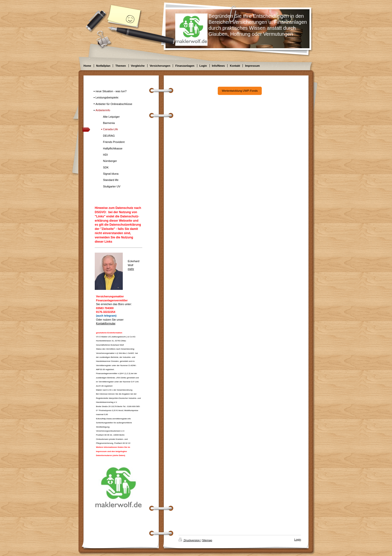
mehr (131, 269)
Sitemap (207, 540)
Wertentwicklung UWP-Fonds (240, 91)
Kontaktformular (106, 323)
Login (298, 540)
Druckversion (189, 540)
